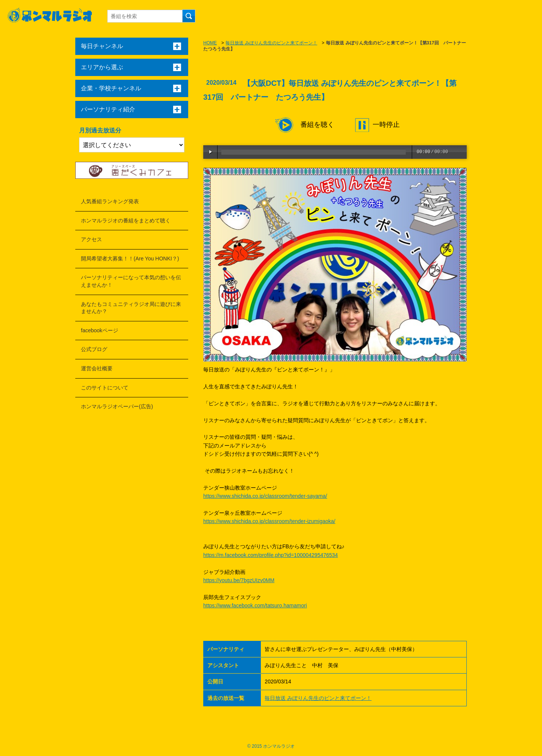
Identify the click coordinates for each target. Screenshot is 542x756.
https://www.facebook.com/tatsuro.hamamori (255, 605)
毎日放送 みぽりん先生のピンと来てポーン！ (271, 43)
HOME (210, 43)
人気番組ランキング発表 (110, 201)
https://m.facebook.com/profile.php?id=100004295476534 (271, 555)
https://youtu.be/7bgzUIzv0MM (239, 580)
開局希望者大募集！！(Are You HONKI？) (130, 259)
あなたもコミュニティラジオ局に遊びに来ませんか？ (131, 308)
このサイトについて (105, 388)
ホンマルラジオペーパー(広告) (117, 406)
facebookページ (100, 330)
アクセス (91, 239)
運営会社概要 (97, 368)
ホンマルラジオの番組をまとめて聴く (126, 221)
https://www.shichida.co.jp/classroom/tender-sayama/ (265, 496)
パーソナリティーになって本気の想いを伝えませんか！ (131, 281)
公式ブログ (94, 349)
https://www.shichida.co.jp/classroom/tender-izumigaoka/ (269, 521)
